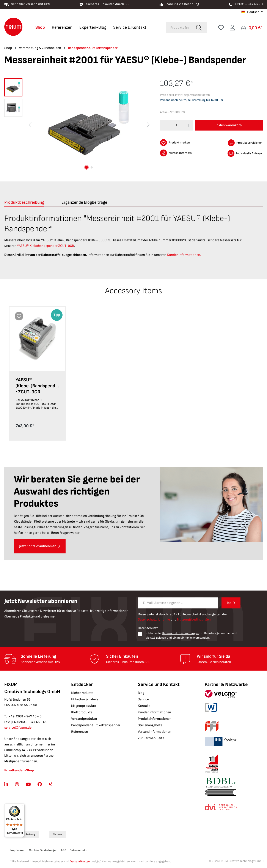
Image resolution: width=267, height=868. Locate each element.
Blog (141, 693)
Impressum (18, 850)
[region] (78, 125)
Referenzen (80, 732)
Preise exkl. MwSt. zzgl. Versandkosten (185, 95)
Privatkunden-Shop (19, 770)
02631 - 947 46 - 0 (249, 4)
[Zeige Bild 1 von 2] (86, 167)
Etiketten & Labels (85, 699)
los (229, 603)
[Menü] (22, 806)
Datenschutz (78, 850)
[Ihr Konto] (232, 28)
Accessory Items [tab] (133, 291)
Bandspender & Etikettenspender (96, 725)
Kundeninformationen (154, 712)
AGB (153, 638)
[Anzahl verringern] (164, 125)
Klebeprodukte (82, 693)
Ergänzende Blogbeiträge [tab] (84, 202)
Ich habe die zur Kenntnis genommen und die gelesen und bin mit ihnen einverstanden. (191, 635)
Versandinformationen (155, 732)
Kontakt (144, 706)
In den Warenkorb (229, 125)
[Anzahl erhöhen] (189, 125)
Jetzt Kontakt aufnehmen (38, 546)
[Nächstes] (148, 125)
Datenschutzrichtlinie (154, 620)
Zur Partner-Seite (151, 738)
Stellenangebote (150, 725)
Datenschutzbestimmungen (180, 633)
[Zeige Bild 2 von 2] (92, 167)
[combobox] (179, 28)
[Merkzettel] (221, 28)
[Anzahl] (177, 125)
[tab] (24, 203)
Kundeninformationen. (184, 255)
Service (143, 699)
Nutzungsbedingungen (194, 620)
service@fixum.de (18, 728)
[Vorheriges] (30, 125)
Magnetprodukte (84, 706)
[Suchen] (199, 28)
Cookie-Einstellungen (43, 850)
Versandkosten (80, 861)
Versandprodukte (84, 719)
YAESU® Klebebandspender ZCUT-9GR (46, 246)
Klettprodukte (82, 712)
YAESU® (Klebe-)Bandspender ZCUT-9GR (37, 386)
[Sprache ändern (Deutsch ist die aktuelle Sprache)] (252, 12)
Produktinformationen (155, 719)
